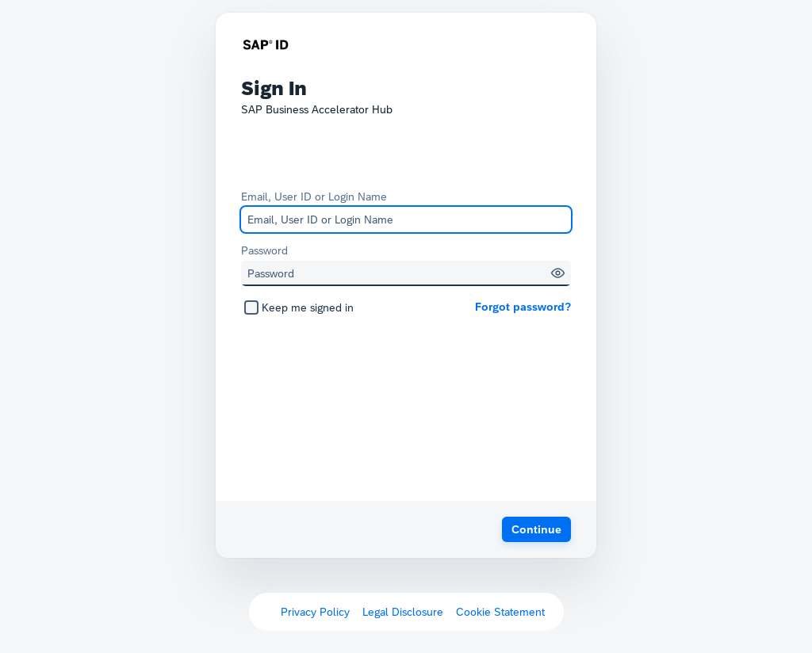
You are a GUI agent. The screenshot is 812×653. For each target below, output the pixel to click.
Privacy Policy (315, 612)
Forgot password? (523, 307)
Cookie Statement (500, 612)
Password (264, 250)
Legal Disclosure (403, 612)
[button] (558, 273)
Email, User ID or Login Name (314, 197)
